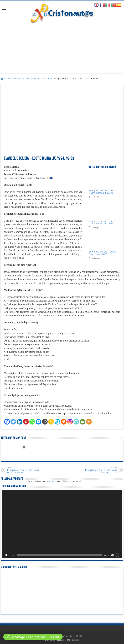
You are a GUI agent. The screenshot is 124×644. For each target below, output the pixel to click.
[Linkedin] (20, 422)
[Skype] (57, 422)
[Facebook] (7, 422)
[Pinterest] (26, 422)
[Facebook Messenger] (39, 422)
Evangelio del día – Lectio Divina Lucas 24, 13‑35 (103, 222)
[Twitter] (13, 422)
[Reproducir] (6, 555)
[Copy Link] (51, 422)
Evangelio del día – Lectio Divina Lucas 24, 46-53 (24, 470)
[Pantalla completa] (118, 555)
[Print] (64, 422)
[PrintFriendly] (76, 422)
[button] (33, 637)
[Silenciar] (112, 555)
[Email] (83, 422)
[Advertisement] (62, 51)
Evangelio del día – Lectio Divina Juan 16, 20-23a (100, 470)
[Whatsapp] (32, 422)
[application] (62, 524)
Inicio (5, 79)
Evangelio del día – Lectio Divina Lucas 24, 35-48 (103, 192)
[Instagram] (70, 422)
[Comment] (45, 422)
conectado (50, 481)
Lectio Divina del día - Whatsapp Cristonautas (31, 79)
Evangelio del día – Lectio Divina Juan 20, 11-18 (103, 253)
